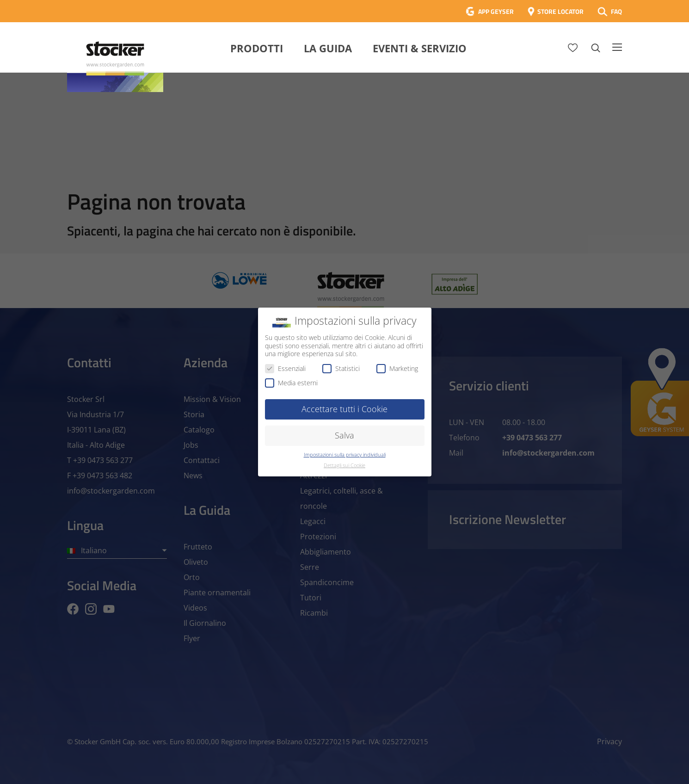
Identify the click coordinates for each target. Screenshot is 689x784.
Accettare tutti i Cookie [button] (344, 409)
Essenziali (285, 368)
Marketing (397, 368)
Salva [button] (344, 435)
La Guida (328, 48)
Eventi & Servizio (420, 48)
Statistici (341, 368)
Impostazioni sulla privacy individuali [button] (345, 455)
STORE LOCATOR (560, 11)
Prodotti (257, 48)
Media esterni (291, 383)
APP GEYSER (496, 11)
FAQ (616, 11)
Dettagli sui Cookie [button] (344, 465)
